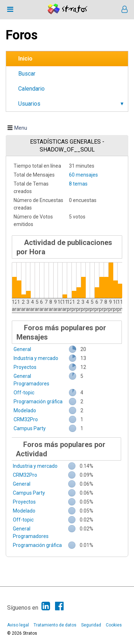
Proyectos (25, 367)
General (22, 349)
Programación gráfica (38, 402)
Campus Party (30, 428)
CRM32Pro (26, 419)
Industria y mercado (36, 358)
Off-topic (24, 393)
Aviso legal (18, 625)
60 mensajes (83, 175)
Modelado (25, 410)
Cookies (114, 625)
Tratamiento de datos (55, 625)
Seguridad (91, 625)
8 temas (78, 184)
